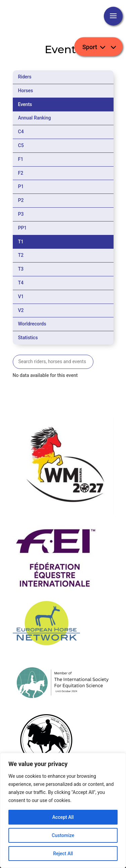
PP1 (23, 228)
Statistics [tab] (28, 338)
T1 (21, 242)
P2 (21, 200)
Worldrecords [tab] (32, 324)
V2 (21, 310)
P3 (21, 214)
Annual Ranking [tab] (35, 118)
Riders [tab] (25, 77)
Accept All (63, 817)
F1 (21, 159)
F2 (21, 173)
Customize (63, 835)
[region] (63, 810)
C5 (21, 145)
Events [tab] (25, 104)
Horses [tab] (26, 91)
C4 (21, 132)
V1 (21, 297)
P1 (21, 186)
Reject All (63, 854)
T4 (21, 283)
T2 (21, 255)
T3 (21, 269)
